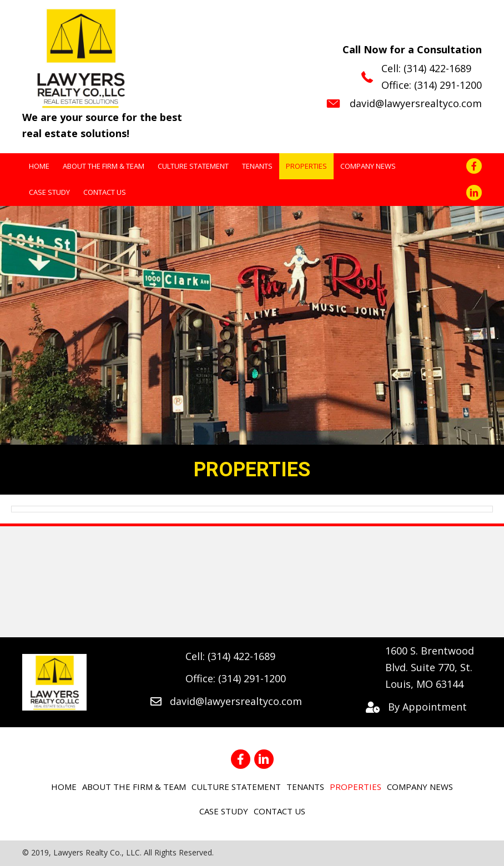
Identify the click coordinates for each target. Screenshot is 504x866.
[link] (39, 166)
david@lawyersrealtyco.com (416, 103)
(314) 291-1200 (448, 85)
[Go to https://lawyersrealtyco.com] (111, 75)
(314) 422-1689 (437, 68)
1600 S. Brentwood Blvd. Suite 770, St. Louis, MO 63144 (430, 667)
